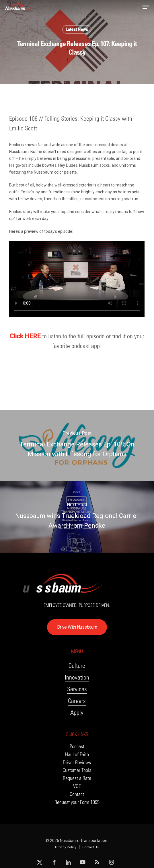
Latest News (77, 29)
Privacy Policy (66, 847)
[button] (146, 7)
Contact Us (90, 847)
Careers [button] (77, 701)
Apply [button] (77, 713)
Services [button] (77, 689)
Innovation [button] (77, 677)
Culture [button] (77, 666)
